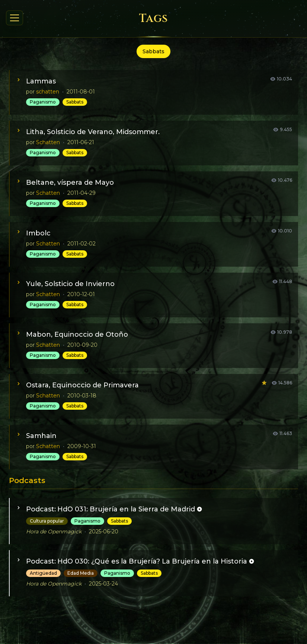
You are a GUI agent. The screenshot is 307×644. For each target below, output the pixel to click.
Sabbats (75, 102)
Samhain (41, 436)
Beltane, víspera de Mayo (70, 183)
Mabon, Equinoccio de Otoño (77, 334)
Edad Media (81, 573)
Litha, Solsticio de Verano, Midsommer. (93, 132)
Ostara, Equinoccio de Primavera (82, 385)
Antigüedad (43, 573)
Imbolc (38, 233)
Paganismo (43, 102)
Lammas (41, 81)
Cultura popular (47, 521)
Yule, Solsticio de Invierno (70, 284)
